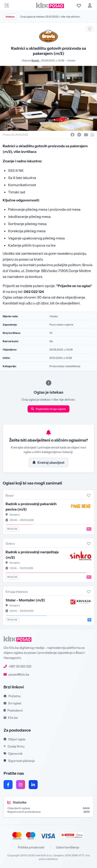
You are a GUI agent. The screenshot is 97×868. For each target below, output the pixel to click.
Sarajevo (15, 514)
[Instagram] (21, 785)
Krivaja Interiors (17, 592)
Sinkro (10, 544)
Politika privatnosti (31, 847)
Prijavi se (12, 529)
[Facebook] (8, 785)
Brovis (35, 60)
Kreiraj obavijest (48, 462)
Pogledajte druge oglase (48, 409)
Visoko (71, 60)
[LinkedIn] (33, 785)
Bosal (10, 495)
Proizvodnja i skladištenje (65, 366)
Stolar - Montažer (25, 600)
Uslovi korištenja (68, 847)
